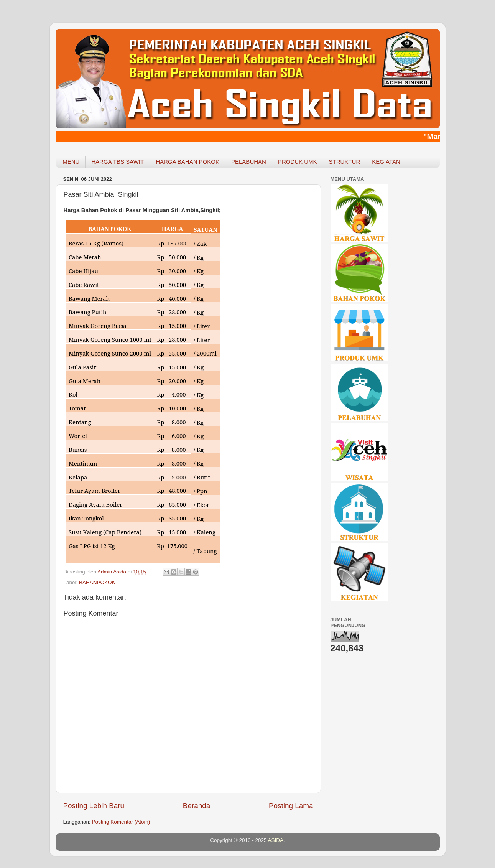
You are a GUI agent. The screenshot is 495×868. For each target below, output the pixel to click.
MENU (71, 162)
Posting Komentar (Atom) (121, 822)
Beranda (197, 806)
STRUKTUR (345, 162)
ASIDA (276, 840)
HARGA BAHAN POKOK (187, 162)
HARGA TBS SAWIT (118, 162)
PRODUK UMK (298, 162)
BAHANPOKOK (97, 582)
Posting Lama (291, 806)
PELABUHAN (249, 162)
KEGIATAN (386, 162)
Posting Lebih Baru (94, 806)
